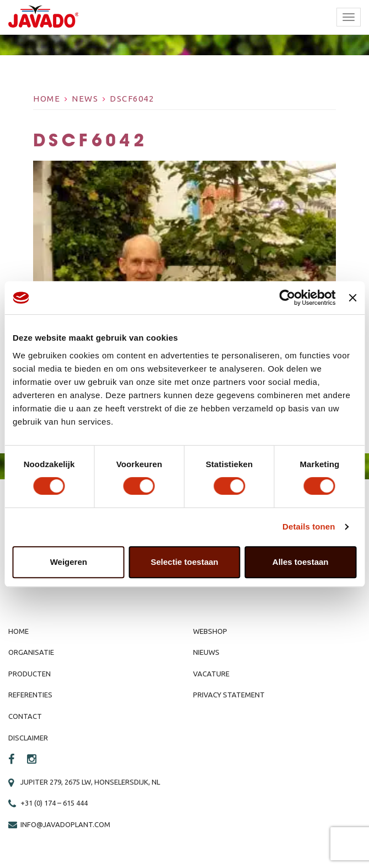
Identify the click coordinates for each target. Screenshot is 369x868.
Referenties (30, 695)
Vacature (211, 674)
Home (47, 99)
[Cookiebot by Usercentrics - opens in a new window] (288, 298)
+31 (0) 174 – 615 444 (54, 803)
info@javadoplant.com (65, 824)
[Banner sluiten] (352, 298)
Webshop (210, 631)
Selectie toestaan (184, 562)
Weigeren (69, 562)
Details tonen (309, 526)
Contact (25, 716)
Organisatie (31, 652)
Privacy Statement (229, 695)
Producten (30, 674)
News (85, 99)
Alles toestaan (301, 562)
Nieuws (206, 652)
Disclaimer (28, 738)
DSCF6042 (132, 99)
